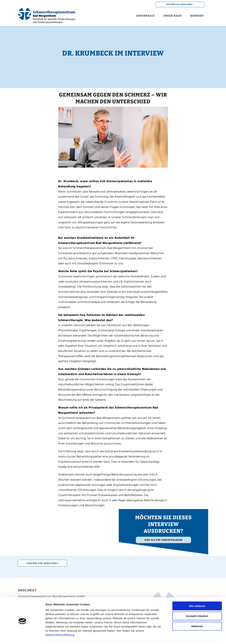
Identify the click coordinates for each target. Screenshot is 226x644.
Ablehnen (197, 614)
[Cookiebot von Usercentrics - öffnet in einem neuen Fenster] (22, 637)
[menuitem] (180, 4)
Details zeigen (190, 637)
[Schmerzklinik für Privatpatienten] (47, 16)
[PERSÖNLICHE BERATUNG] (42, 563)
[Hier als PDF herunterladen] (164, 540)
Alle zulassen (197, 594)
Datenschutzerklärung (60, 623)
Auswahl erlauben (197, 604)
